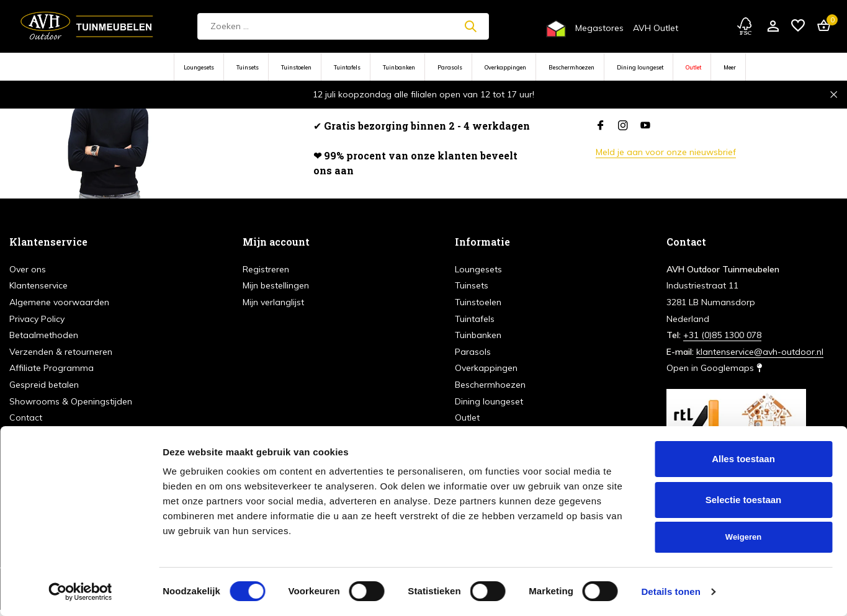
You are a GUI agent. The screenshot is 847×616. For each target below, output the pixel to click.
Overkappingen (505, 67)
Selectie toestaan (744, 500)
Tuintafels (347, 67)
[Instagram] (623, 126)
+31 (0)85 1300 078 (722, 335)
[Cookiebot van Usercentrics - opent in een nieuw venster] (80, 592)
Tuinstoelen (296, 67)
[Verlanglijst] (798, 26)
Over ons (28, 269)
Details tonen (670, 591)
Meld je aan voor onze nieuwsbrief (666, 152)
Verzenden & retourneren (61, 352)
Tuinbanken (399, 67)
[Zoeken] (343, 26)
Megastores (599, 28)
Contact (26, 417)
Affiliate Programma (52, 368)
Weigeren (743, 537)
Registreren (266, 269)
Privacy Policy (37, 319)
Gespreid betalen (44, 385)
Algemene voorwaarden (59, 302)
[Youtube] (645, 126)
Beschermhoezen (571, 67)
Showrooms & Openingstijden (71, 401)
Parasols (450, 67)
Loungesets (199, 67)
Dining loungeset (640, 67)
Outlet (693, 67)
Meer (730, 67)
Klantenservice (38, 285)
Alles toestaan (743, 459)
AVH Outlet (656, 28)
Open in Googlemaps (714, 368)
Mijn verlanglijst (273, 302)
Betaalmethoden (44, 335)
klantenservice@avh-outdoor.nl (760, 352)
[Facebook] (601, 126)
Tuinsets (248, 67)
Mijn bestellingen (276, 285)
